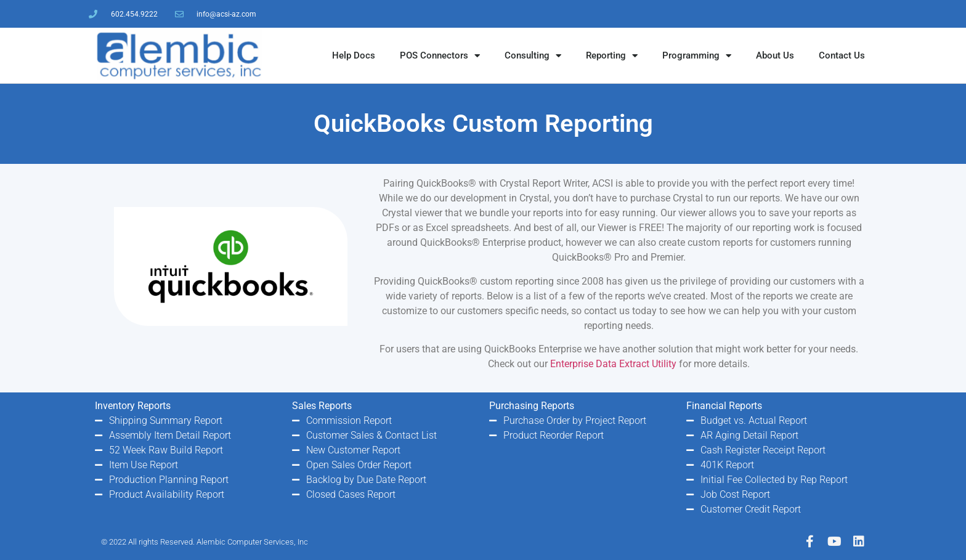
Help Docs (354, 55)
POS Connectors (440, 56)
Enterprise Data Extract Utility (613, 364)
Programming (697, 56)
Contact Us (842, 55)
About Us (775, 55)
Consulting (533, 56)
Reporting (612, 56)
